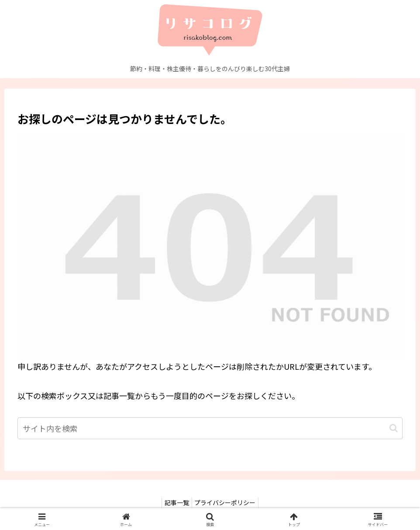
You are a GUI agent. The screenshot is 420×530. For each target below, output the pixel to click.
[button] (394, 428)
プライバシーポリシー (227, 502)
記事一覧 (175, 502)
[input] (210, 428)
